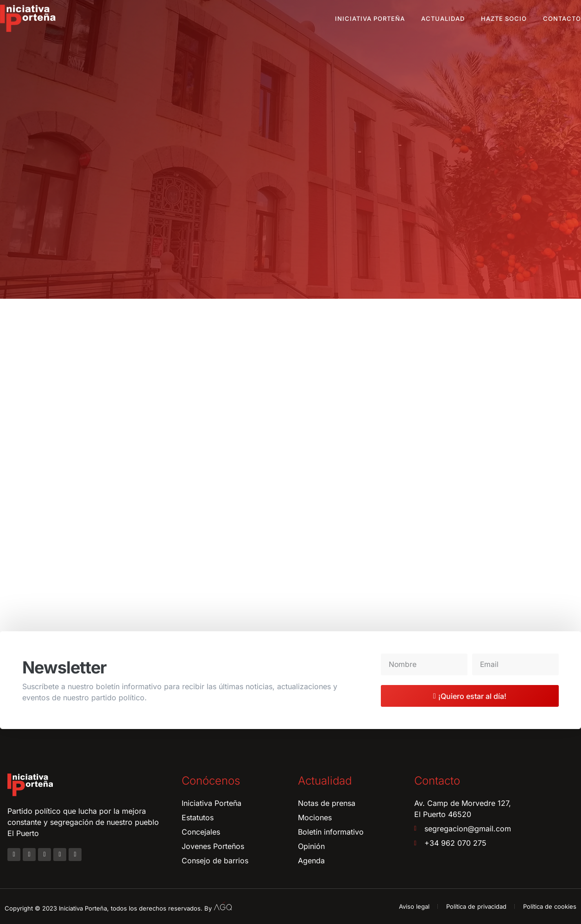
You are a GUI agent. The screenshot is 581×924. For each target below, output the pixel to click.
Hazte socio (504, 19)
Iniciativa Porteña (370, 19)
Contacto (562, 19)
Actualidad (443, 19)
